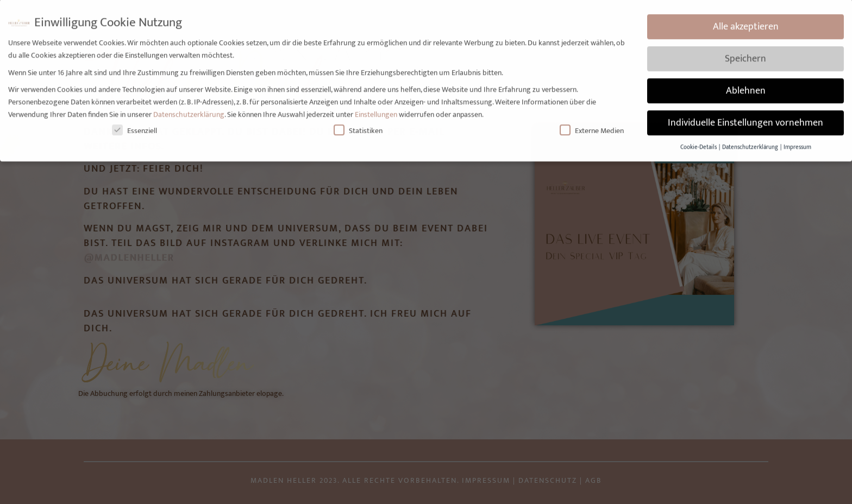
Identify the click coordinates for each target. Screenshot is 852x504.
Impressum (797, 141)
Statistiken (358, 124)
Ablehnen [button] (746, 84)
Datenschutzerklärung (189, 108)
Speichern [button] (745, 52)
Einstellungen (376, 108)
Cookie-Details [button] (699, 141)
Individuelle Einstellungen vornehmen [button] (745, 116)
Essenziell (134, 124)
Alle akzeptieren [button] (746, 20)
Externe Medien (592, 124)
